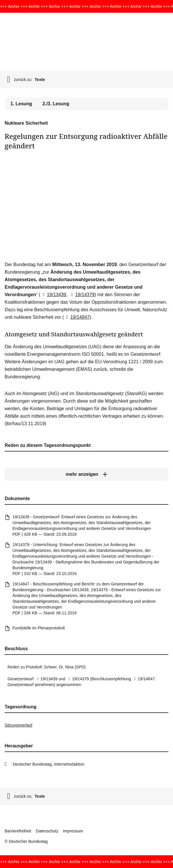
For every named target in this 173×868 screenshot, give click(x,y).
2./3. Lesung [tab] (56, 104)
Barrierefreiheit (18, 831)
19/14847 (77, 317)
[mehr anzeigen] (86, 474)
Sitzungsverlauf (19, 725)
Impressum (73, 831)
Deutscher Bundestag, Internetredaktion (49, 764)
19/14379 (82, 295)
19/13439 (53, 295)
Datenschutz (47, 831)
